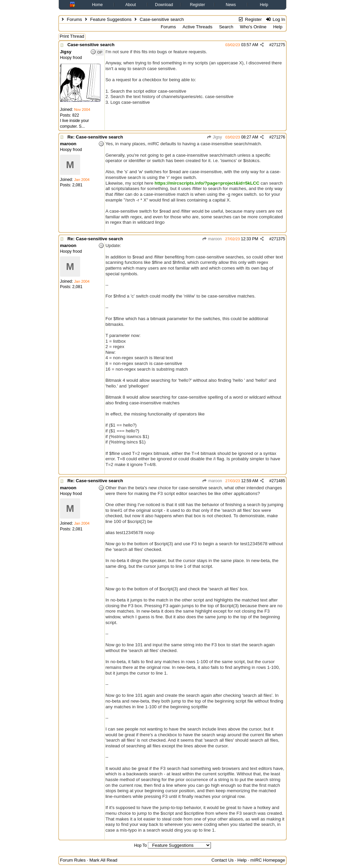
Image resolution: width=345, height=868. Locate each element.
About (131, 5)
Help (264, 5)
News (231, 5)
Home (97, 5)
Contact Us (223, 860)
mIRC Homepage (268, 860)
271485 (278, 481)
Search (226, 27)
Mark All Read (103, 860)
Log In (275, 19)
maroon (212, 239)
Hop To (140, 845)
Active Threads (198, 27)
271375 (278, 239)
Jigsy (214, 137)
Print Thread (72, 36)
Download (164, 5)
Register (198, 5)
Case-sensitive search (91, 45)
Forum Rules (73, 860)
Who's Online (253, 27)
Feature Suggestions (111, 19)
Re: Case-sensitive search (95, 137)
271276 (278, 137)
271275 (278, 45)
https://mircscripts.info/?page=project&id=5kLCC (207, 183)
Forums (74, 19)
